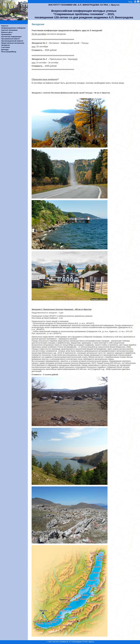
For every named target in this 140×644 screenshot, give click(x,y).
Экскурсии (6, 45)
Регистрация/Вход (9, 52)
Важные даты (7, 32)
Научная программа (9, 30)
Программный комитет (11, 39)
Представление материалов (13, 43)
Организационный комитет (12, 41)
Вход (130, 2)
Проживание (6, 34)
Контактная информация (11, 37)
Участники (6, 47)
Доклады (5, 49)
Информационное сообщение (13, 28)
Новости (5, 26)
